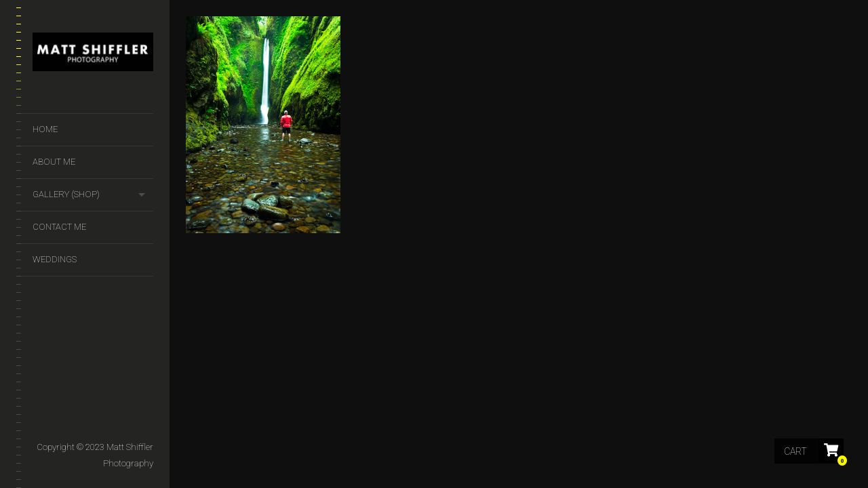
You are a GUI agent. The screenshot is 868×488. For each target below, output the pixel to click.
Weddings (55, 259)
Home (45, 129)
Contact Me (59, 227)
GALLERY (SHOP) (66, 194)
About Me (54, 162)
